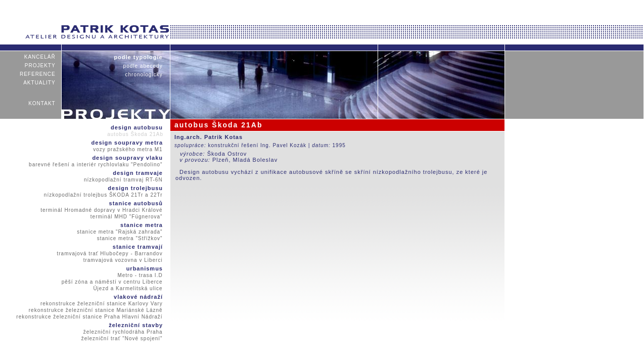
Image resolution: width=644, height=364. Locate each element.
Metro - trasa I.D (140, 275)
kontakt (42, 103)
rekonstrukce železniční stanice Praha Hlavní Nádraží (89, 317)
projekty (40, 65)
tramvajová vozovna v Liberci (123, 260)
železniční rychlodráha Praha (123, 332)
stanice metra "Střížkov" (130, 238)
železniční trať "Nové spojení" (122, 338)
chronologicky (144, 75)
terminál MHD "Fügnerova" (127, 217)
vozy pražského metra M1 (128, 149)
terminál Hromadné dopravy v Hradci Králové (102, 210)
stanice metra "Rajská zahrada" (120, 232)
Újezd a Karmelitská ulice (128, 288)
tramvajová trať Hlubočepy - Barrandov (110, 254)
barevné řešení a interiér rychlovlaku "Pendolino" (96, 165)
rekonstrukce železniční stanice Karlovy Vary (102, 304)
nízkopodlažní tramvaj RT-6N (123, 180)
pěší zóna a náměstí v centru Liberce (112, 282)
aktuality (39, 83)
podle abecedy (143, 66)
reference (38, 74)
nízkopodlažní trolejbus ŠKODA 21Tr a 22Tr (104, 195)
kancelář (40, 57)
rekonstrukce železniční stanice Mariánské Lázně (96, 310)
